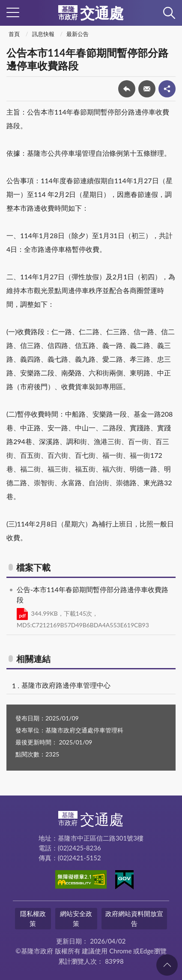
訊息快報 (43, 34)
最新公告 (78, 34)
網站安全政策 (76, 918)
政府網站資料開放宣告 (134, 918)
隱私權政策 (33, 918)
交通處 (91, 13)
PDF (22, 614)
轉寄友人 (147, 89)
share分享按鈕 (167, 89)
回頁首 (167, 965)
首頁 (14, 34)
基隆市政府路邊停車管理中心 (66, 685)
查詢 (169, 13)
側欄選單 (13, 12)
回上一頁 (127, 89)
